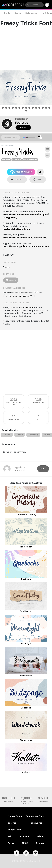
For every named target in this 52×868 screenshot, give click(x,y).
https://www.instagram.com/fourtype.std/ (25, 238)
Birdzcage (26, 708)
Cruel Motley (26, 611)
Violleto (26, 772)
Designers (43, 801)
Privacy (41, 836)
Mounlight (26, 643)
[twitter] (26, 853)
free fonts (9, 801)
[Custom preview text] (11, 137)
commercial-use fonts (26, 802)
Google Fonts (14, 830)
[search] (34, 5)
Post (43, 469)
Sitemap (40, 843)
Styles (18, 13)
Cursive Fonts (38, 823)
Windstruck (26, 740)
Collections (31, 13)
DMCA (25, 843)
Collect (17, 179)
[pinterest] (35, 853)
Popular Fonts (15, 816)
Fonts (7, 13)
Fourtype (22, 123)
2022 (14, 400)
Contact (23, 128)
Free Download (21, 172)
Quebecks (26, 579)
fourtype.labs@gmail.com (16, 229)
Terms (11, 843)
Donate (11, 280)
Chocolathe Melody (26, 515)
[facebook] (17, 853)
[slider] (27, 137)
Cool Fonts (13, 823)
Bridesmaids (26, 676)
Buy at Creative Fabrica (19, 296)
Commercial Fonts (35, 816)
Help (10, 836)
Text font (29, 308)
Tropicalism (26, 547)
